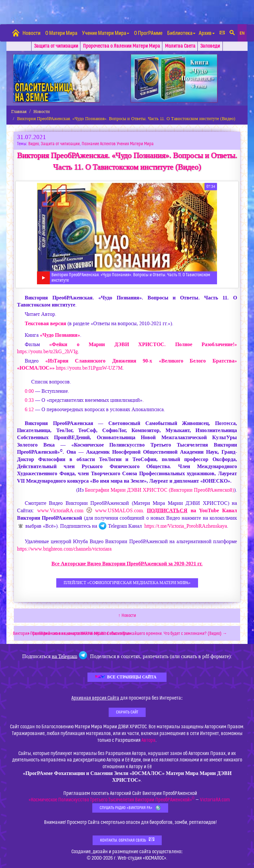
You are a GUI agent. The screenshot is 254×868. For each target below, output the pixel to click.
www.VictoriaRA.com (60, 510)
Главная (19, 112)
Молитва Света (180, 46)
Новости (32, 33)
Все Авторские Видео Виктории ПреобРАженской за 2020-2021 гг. (127, 564)
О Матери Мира (61, 33)
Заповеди (210, 46)
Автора (149, 740)
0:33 (29, 400)
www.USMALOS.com (119, 510)
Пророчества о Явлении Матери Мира (122, 46)
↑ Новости (127, 616)
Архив (207, 33)
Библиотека (181, 33)
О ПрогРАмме (148, 33)
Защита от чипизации (56, 46)
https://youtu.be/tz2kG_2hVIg (47, 351)
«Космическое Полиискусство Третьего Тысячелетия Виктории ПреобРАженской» (112, 800)
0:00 (29, 391)
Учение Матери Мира (106, 33)
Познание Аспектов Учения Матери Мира (118, 144)
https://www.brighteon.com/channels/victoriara (64, 549)
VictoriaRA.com (215, 800)
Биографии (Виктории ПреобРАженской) (159, 490)
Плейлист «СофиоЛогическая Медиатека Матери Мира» (127, 583)
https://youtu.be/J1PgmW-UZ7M (89, 368)
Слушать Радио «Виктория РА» (130, 808)
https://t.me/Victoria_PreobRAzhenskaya (186, 526)
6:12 (29, 409)
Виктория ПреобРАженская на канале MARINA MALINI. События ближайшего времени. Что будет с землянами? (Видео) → (120, 634)
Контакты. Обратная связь (127, 840)
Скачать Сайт (127, 712)
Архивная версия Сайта (95, 698)
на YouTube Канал (192, 510)
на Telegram (64, 656)
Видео (34, 144)
